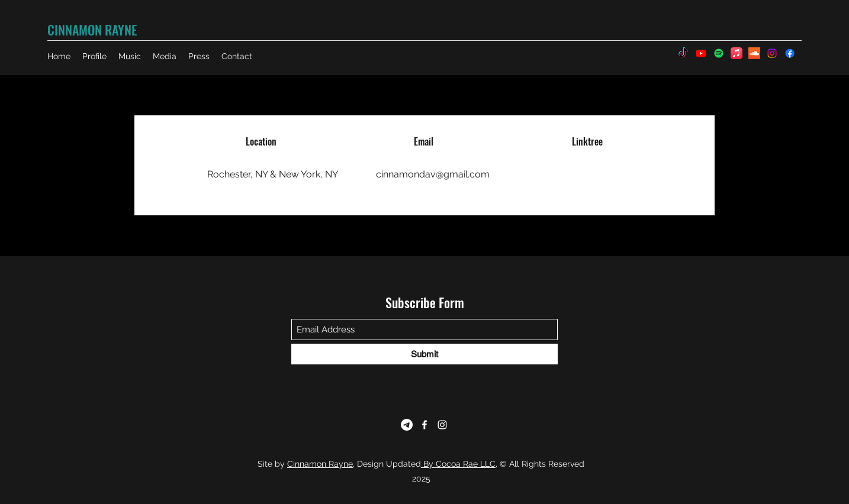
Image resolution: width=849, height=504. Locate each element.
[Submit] (424, 354)
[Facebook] (424, 425)
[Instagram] (442, 425)
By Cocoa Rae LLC (458, 464)
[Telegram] (407, 425)
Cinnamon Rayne (320, 464)
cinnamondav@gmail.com (433, 174)
